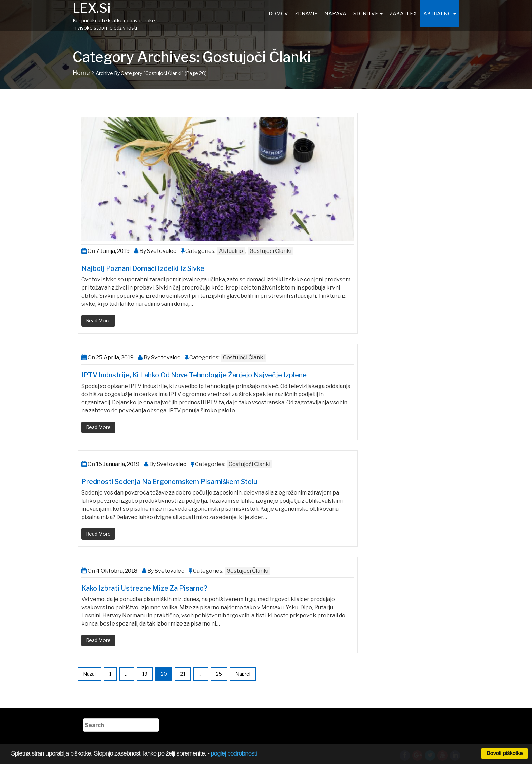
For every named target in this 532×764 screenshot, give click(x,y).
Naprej (243, 674)
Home (81, 73)
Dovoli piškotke (505, 753)
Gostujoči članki (271, 251)
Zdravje (306, 14)
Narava (335, 14)
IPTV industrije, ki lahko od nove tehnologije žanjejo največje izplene (194, 375)
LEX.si (91, 8)
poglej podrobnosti (234, 753)
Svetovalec (161, 251)
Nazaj (89, 674)
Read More (98, 321)
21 (183, 674)
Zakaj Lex (403, 14)
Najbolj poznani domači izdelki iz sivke (143, 268)
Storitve (368, 14)
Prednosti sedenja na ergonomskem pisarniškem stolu (169, 482)
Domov (278, 14)
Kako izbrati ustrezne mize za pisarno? (144, 588)
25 (219, 674)
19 (145, 674)
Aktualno (440, 14)
